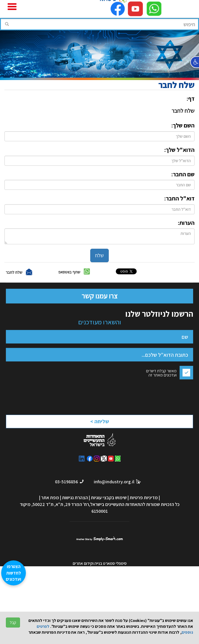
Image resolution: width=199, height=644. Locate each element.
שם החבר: (183, 174)
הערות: (186, 223)
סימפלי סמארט (99, 538)
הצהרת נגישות (75, 498)
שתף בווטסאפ (69, 272)
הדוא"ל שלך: (179, 150)
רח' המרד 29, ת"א (72, 504)
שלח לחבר (14, 272)
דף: (191, 99)
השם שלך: (183, 125)
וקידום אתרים (83, 563)
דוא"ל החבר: (179, 198)
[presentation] (141, 395)
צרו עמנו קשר (100, 296)
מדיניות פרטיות (144, 498)
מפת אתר (50, 498)
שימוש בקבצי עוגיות (109, 498)
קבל (13, 623)
